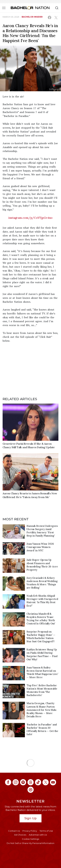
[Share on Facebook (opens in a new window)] (50, 17)
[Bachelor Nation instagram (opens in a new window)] (16, 782)
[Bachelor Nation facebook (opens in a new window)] (8, 782)
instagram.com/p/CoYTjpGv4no (30, 218)
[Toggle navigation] (4, 8)
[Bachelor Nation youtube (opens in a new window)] (53, 782)
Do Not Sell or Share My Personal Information (30, 843)
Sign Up (30, 818)
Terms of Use (46, 831)
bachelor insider (32, 17)
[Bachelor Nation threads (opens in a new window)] (31, 782)
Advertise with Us (38, 835)
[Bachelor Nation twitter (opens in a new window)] (46, 782)
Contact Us (14, 831)
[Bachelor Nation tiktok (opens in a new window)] (38, 782)
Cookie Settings (30, 839)
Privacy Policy (30, 831)
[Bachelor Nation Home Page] (30, 8)
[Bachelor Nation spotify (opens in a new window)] (23, 782)
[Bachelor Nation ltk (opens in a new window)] (31, 790)
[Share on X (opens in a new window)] (56, 17)
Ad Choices (20, 835)
